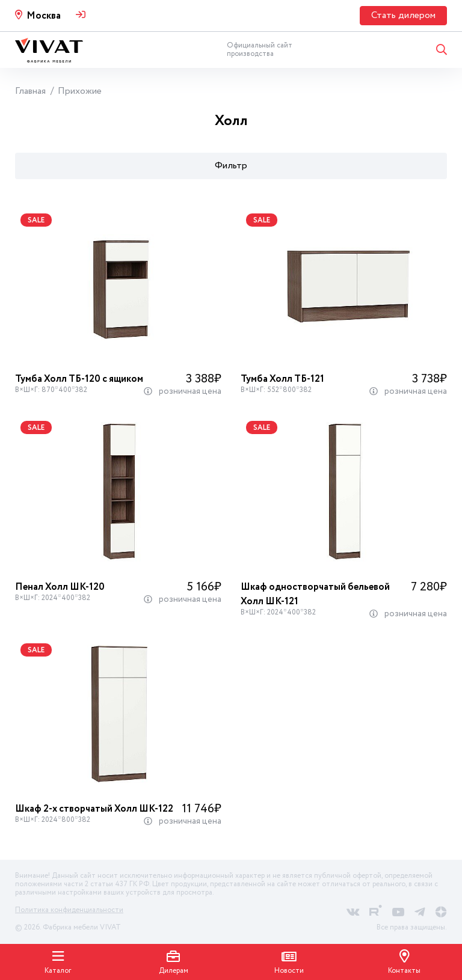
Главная (30, 91)
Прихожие (80, 91)
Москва (44, 16)
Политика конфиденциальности (69, 910)
